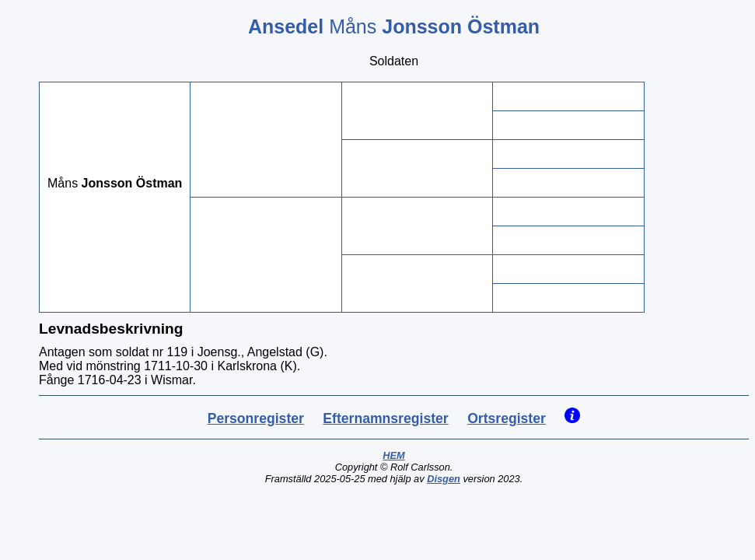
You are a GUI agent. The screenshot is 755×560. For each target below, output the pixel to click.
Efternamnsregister (385, 418)
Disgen (444, 479)
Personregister (256, 418)
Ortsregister (507, 418)
